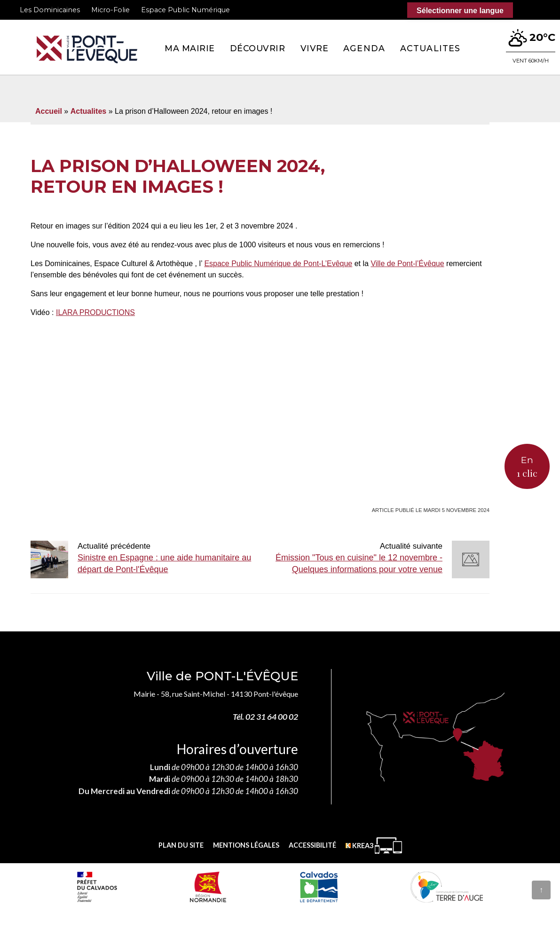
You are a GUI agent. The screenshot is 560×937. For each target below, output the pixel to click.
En (527, 467)
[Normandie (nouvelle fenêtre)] (208, 887)
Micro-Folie (110, 10)
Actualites (430, 48)
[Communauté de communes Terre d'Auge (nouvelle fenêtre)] (447, 887)
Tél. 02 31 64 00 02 (265, 717)
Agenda (364, 48)
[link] (278, 264)
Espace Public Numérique (185, 10)
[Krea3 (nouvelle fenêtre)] (374, 846)
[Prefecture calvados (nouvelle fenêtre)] (97, 887)
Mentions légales (246, 845)
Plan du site (181, 845)
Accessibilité (312, 845)
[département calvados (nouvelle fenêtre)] (319, 887)
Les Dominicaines (50, 10)
